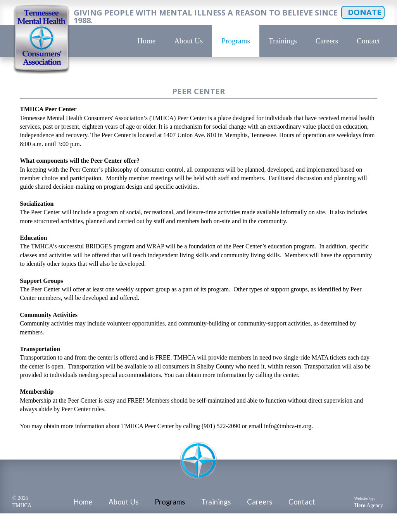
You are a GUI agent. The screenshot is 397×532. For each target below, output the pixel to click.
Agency (369, 505)
